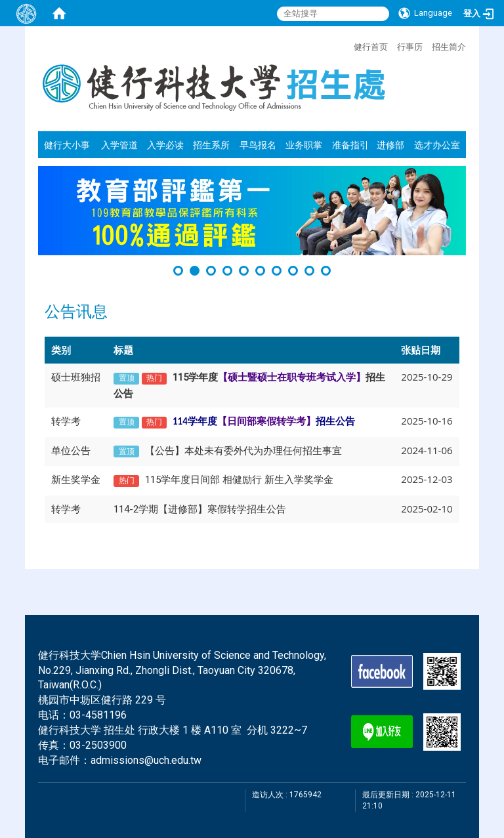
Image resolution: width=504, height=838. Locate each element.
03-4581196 (98, 715)
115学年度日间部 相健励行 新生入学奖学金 (239, 480)
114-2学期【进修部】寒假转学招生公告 (200, 509)
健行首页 (371, 47)
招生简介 (449, 47)
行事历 (410, 47)
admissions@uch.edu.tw (146, 760)
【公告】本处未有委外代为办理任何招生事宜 (243, 451)
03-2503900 (98, 745)
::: (347, 45)
